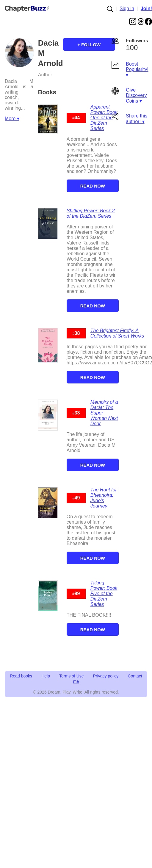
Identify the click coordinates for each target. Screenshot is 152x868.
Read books (21, 676)
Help (46, 676)
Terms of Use (71, 676)
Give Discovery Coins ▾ (136, 95)
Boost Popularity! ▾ (137, 69)
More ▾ (12, 119)
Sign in (127, 8)
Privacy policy (106, 676)
